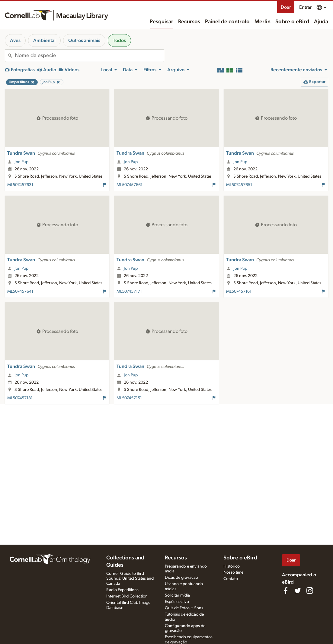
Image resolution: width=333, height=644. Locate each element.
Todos (119, 40)
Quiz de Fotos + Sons (184, 608)
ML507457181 (20, 398)
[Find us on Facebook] (286, 591)
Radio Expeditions (122, 590)
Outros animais (84, 40)
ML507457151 (129, 398)
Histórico (232, 566)
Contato (231, 579)
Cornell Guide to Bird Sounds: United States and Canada (130, 579)
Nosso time (233, 572)
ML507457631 (20, 185)
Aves (15, 40)
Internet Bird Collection (127, 596)
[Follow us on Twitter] (298, 591)
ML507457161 (239, 291)
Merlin (263, 22)
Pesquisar (162, 22)
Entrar (305, 7)
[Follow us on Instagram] (310, 591)
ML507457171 (129, 291)
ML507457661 (130, 185)
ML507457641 (20, 291)
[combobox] (89, 56)
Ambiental (44, 40)
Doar (286, 7)
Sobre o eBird (292, 22)
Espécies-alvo (177, 602)
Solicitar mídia (177, 595)
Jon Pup (21, 162)
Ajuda (321, 22)
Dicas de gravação (181, 578)
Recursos (189, 22)
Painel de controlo (227, 22)
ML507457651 (239, 185)
